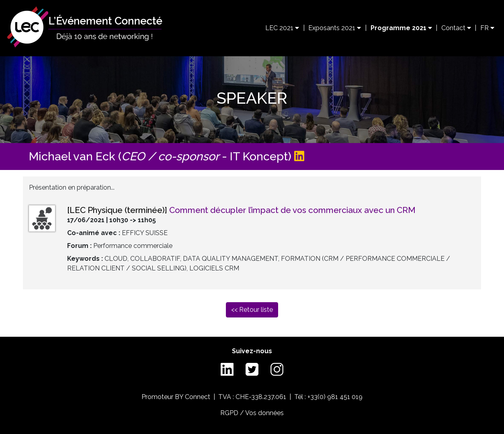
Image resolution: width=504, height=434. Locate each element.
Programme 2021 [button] (401, 28)
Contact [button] (456, 28)
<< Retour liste (252, 310)
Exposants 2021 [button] (335, 28)
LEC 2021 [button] (282, 28)
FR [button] (487, 28)
